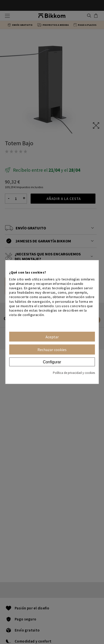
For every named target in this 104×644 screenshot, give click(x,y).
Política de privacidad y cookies (74, 373)
